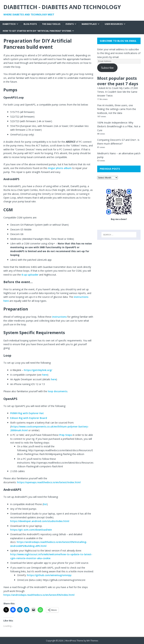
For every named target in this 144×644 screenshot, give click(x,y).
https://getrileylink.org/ (38, 370)
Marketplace (89, 24)
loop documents (58, 391)
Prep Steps (66, 435)
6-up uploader (30, 275)
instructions (60, 317)
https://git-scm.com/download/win (31, 530)
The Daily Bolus (51, 24)
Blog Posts (30, 24)
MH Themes (92, 641)
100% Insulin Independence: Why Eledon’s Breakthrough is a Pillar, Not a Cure (119, 126)
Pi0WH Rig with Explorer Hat (27, 413)
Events (70, 24)
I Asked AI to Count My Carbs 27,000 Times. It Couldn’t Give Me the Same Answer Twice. (118, 92)
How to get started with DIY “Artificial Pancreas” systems (37, 31)
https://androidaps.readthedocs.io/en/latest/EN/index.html (39, 595)
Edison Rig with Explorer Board (29, 418)
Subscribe (107, 68)
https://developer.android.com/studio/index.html (40, 521)
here (45, 375)
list (45, 504)
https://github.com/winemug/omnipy (49, 575)
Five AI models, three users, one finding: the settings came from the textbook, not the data (117, 109)
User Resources (114, 24)
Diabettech (9, 24)
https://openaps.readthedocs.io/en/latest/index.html (49, 482)
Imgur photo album (60, 168)
